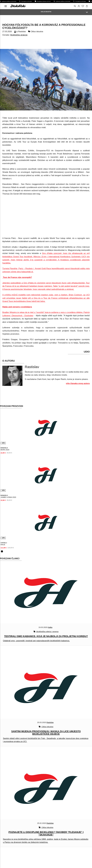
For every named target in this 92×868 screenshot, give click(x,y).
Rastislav (22, 32)
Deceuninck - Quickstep (23, 316)
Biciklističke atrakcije (19, 35)
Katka (50, 627)
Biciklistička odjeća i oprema (47, 632)
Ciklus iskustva (37, 32)
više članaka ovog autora (78, 383)
